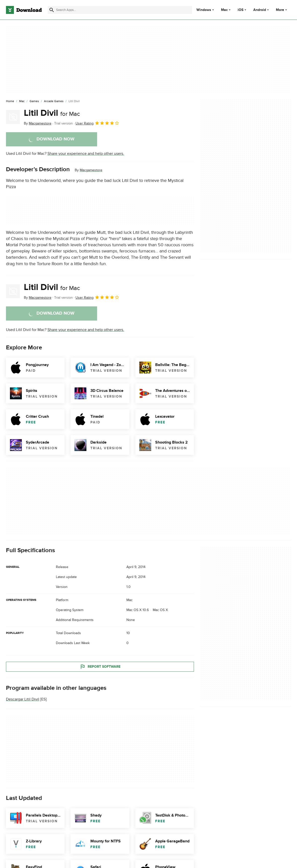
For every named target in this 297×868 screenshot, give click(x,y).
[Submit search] (52, 10)
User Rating (97, 123)
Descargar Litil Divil (23, 699)
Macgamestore (91, 170)
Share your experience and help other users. (86, 154)
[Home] (10, 101)
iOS (241, 10)
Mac (224, 10)
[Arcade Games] (54, 101)
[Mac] (22, 101)
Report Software (100, 667)
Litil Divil (52, 113)
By (38, 123)
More (282, 10)
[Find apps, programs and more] (120, 10)
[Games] (34, 101)
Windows (204, 10)
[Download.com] (24, 10)
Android (260, 10)
